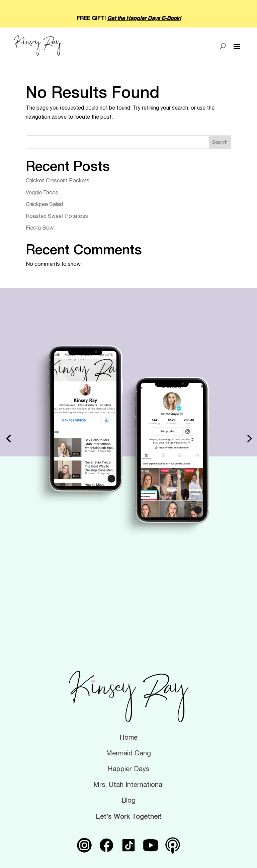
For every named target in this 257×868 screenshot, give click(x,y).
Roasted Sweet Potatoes (57, 216)
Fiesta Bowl (40, 228)
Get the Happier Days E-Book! (144, 18)
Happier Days (128, 769)
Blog (128, 800)
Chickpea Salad (44, 204)
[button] (8, 438)
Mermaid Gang (128, 753)
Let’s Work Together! (129, 816)
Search (220, 142)
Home (128, 737)
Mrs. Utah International (128, 785)
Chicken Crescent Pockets (58, 180)
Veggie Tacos (42, 192)
